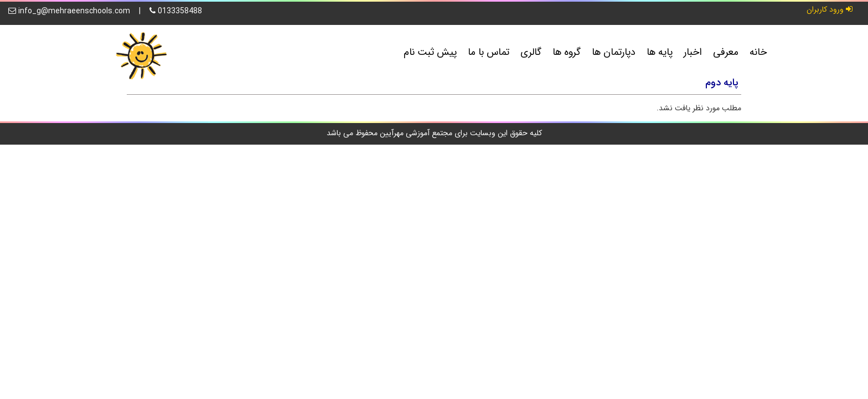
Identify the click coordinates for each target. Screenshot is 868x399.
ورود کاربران (830, 9)
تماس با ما (489, 52)
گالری (531, 52)
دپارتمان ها (614, 52)
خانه (758, 52)
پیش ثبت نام (430, 52)
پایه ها (660, 52)
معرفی (726, 52)
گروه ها (567, 52)
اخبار (693, 52)
